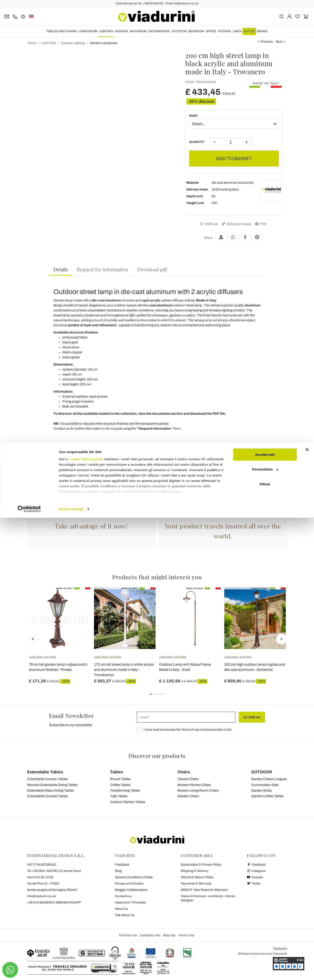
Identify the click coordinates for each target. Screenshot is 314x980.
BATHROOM (138, 31)
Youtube (255, 877)
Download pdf (152, 269)
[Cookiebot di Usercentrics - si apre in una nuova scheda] (29, 971)
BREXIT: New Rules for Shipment (204, 890)
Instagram (256, 871)
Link (228, 730)
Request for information (103, 269)
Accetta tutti (265, 917)
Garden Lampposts (157, 504)
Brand (262, 31)
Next (279, 42)
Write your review (236, 224)
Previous (267, 42)
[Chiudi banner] (307, 912)
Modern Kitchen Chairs (194, 785)
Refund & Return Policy (197, 877)
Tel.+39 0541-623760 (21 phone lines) (54, 871)
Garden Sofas (261, 790)
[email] (186, 717)
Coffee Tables (120, 785)
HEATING (121, 31)
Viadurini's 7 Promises (131, 902)
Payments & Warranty (196, 884)
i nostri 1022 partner (86, 921)
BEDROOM (196, 31)
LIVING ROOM (88, 31)
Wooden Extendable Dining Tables (52, 785)
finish (193, 116)
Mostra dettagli (71, 971)
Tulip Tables (119, 796)
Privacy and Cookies (129, 884)
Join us (252, 717)
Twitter (254, 884)
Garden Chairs (188, 796)
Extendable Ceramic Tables (47, 779)
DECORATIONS (159, 31)
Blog (118, 871)
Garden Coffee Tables (267, 796)
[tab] (61, 270)
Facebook (256, 865)
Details (61, 269)
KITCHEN (225, 31)
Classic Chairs (188, 779)
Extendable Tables (45, 772)
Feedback (122, 865)
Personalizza (265, 932)
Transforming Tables (125, 790)
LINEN (237, 31)
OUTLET (249, 31)
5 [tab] (167, 697)
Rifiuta (265, 946)
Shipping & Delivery (195, 871)
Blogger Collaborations (131, 890)
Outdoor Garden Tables (128, 802)
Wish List (208, 224)
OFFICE (211, 31)
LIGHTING (106, 31)
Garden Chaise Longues (269, 779)
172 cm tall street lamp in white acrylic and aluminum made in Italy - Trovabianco (124, 670)
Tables (117, 772)
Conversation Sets (265, 785)
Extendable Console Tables (47, 796)
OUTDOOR (179, 31)
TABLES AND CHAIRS (62, 31)
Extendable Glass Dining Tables (50, 790)
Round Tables (120, 779)
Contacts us (123, 896)
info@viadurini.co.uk (41, 896)
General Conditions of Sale (134, 877)
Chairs (184, 772)
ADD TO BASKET (234, 158)
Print (260, 224)
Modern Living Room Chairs (198, 790)
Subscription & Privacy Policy (201, 865)
